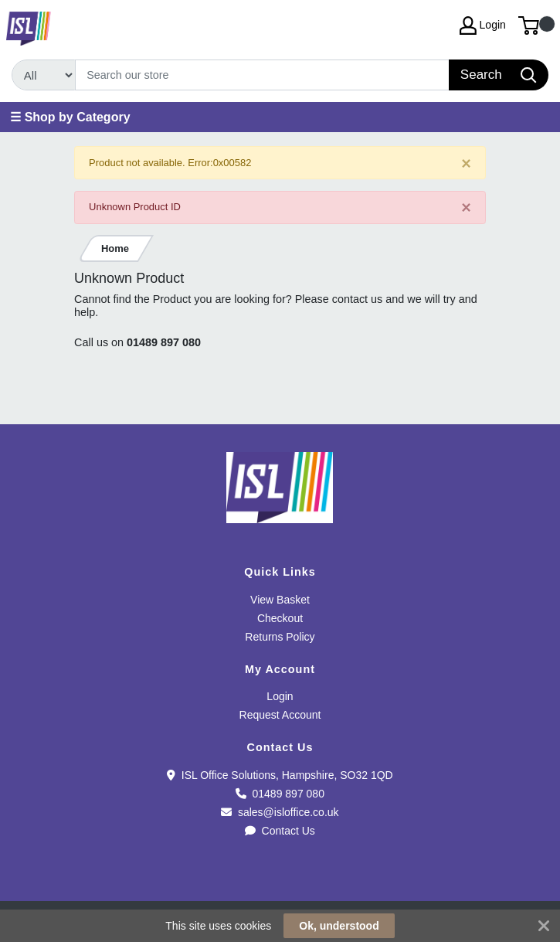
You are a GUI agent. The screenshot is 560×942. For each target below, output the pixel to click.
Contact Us (280, 831)
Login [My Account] (483, 26)
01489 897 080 (164, 342)
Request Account (280, 715)
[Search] (263, 75)
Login (280, 696)
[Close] (466, 163)
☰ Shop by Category (70, 117)
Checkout (280, 618)
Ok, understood (339, 926)
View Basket (280, 600)
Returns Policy (280, 637)
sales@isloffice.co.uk (280, 812)
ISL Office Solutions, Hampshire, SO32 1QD (280, 775)
